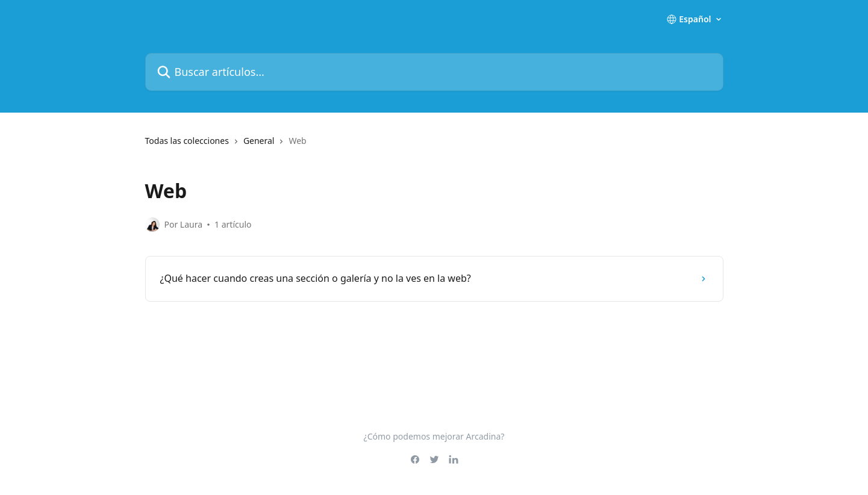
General (259, 141)
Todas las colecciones (187, 141)
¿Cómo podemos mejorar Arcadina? (434, 436)
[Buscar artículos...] (434, 72)
